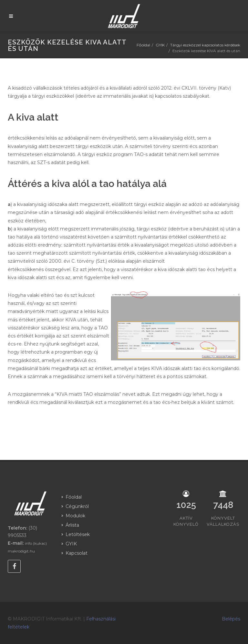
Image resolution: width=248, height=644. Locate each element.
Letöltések (78, 534)
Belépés (231, 619)
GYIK (160, 45)
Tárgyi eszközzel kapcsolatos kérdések (205, 45)
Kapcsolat (77, 553)
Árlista (72, 525)
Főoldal (143, 45)
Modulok (75, 516)
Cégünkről (77, 506)
